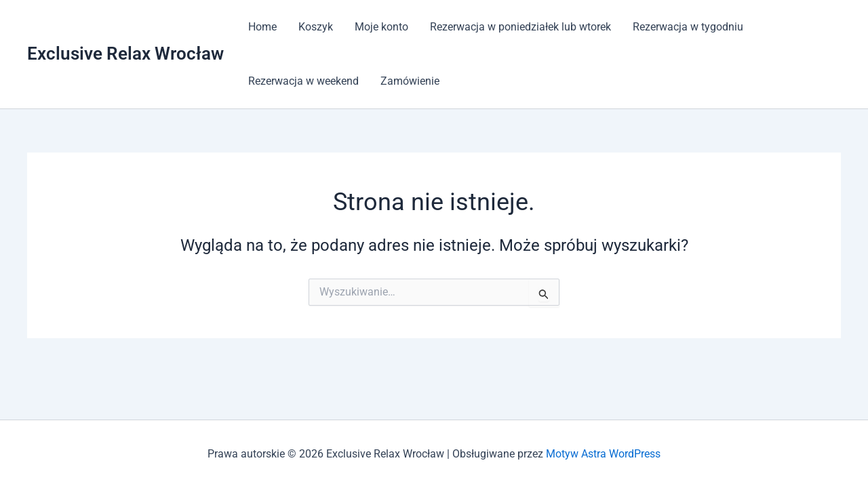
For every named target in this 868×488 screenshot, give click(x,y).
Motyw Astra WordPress (603, 454)
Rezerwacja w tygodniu (688, 27)
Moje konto (381, 27)
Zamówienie (410, 81)
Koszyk (316, 27)
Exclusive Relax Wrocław (125, 54)
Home (262, 27)
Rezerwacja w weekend (303, 81)
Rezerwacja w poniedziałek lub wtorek (520, 27)
